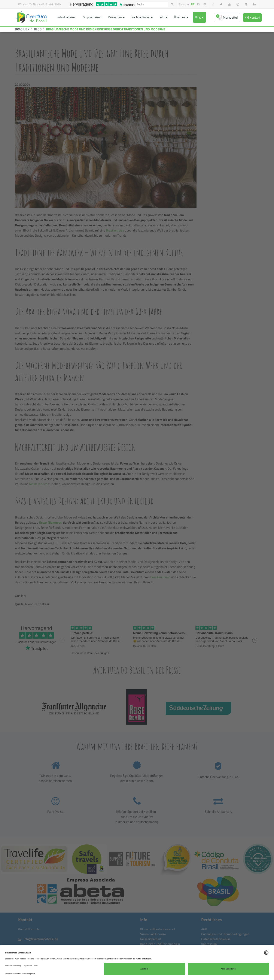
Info (162, 17)
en (199, 4)
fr (205, 4)
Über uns (180, 17)
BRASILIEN (22, 29)
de (193, 4)
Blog (198, 17)
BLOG (38, 29)
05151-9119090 (51, 4)
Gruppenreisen (92, 17)
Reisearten (115, 17)
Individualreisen (67, 17)
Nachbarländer (141, 17)
